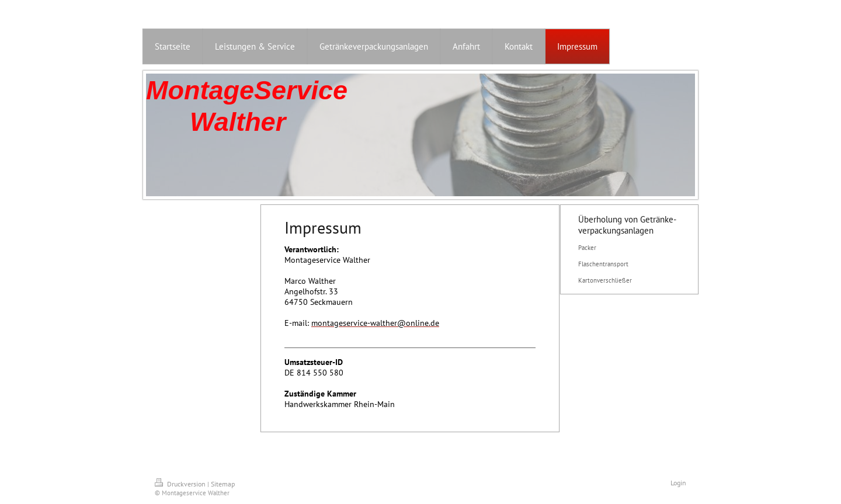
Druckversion (181, 484)
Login (678, 483)
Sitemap (223, 484)
